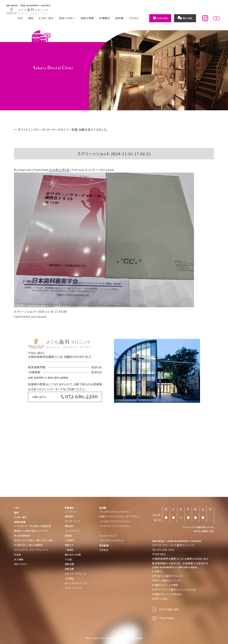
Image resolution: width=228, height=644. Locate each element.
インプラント (71, 512)
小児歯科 (69, 540)
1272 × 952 (96, 170)
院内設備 (104, 545)
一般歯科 (69, 550)
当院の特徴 (87, 18)
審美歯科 (69, 516)
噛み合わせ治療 (73, 555)
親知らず (69, 545)
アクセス (134, 18)
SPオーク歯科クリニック (166, 580)
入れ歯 (68, 559)
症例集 (119, 18)
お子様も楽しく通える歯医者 (28, 545)
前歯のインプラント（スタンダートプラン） (120, 516)
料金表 (17, 555)
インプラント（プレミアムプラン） (115, 526)
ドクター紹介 (46, 18)
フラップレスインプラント (112, 541)
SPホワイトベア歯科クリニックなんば (174, 589)
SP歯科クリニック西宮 (165, 585)
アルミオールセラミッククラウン (115, 512)
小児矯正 (69, 578)
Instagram (169, 609)
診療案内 (105, 18)
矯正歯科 (69, 526)
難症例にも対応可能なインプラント (31, 531)
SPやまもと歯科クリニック (167, 576)
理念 (31, 18)
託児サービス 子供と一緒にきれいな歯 (33, 540)
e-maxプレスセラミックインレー (115, 521)
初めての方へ (67, 18)
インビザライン (72, 531)
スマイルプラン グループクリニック (31, 550)
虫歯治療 (69, 569)
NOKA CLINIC (160, 598)
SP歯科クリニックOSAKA (167, 594)
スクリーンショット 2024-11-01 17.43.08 (40, 311)
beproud (25, 170)
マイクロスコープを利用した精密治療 (32, 526)
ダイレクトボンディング (76, 583)
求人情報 (19, 559)
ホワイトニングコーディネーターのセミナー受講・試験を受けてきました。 (61, 130)
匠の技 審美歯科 (22, 535)
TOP (20, 18)
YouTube (166, 618)
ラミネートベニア (73, 588)
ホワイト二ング (72, 521)
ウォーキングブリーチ (75, 574)
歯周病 (68, 535)
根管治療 (69, 564)
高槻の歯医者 (158, 541)
